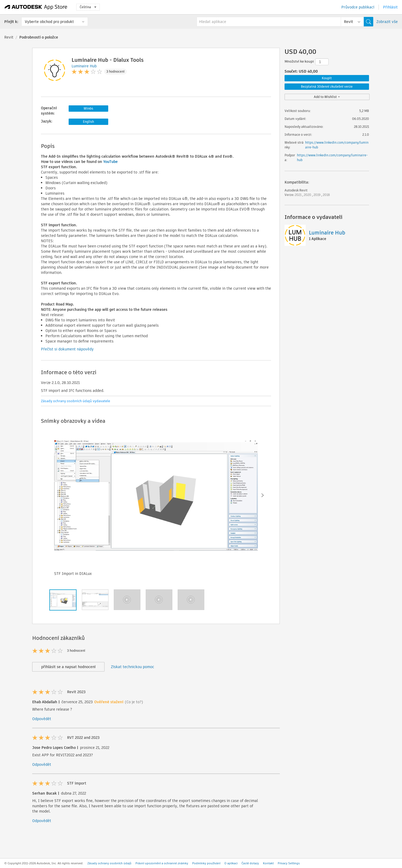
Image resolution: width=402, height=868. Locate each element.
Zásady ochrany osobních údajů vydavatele (75, 401)
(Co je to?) (134, 702)
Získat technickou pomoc (133, 667)
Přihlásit (390, 7)
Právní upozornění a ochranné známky (162, 863)
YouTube (110, 162)
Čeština (88, 7)
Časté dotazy (250, 863)
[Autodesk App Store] (36, 7)
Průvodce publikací (358, 7)
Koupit (327, 78)
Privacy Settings (289, 863)
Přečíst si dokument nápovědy (67, 349)
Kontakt (268, 863)
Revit (9, 37)
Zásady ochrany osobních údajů (109, 863)
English (88, 122)
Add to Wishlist (327, 97)
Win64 (88, 108)
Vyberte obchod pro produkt (49, 22)
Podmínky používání (206, 863)
